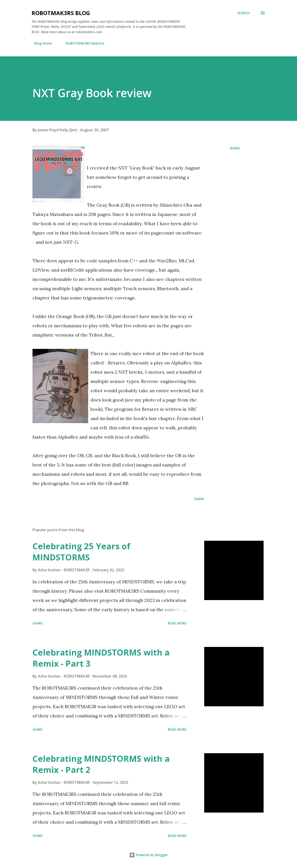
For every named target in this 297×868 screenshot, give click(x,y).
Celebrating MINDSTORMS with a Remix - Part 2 (101, 764)
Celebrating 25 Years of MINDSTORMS (81, 552)
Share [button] (235, 148)
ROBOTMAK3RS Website (82, 43)
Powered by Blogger (148, 855)
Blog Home (40, 43)
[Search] (244, 13)
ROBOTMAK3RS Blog (61, 13)
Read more (177, 623)
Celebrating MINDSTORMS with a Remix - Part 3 (101, 658)
